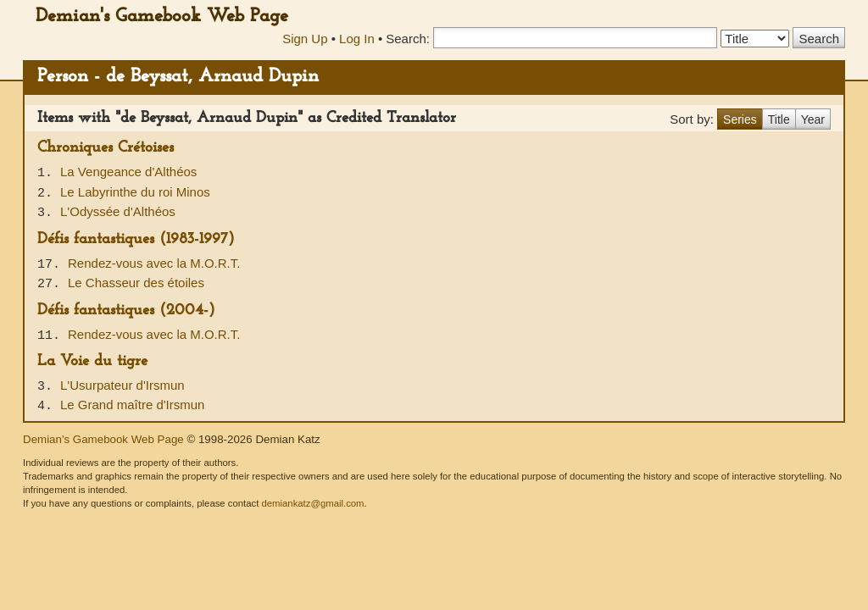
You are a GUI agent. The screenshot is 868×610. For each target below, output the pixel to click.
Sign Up (305, 39)
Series (740, 119)
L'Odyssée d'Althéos (118, 211)
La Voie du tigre (92, 361)
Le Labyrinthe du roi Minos (135, 192)
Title (779, 119)
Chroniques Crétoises (106, 148)
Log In (357, 39)
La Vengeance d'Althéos (128, 172)
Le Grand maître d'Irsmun (132, 405)
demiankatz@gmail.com (312, 503)
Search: (408, 39)
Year (813, 119)
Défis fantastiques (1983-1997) (136, 239)
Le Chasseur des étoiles (136, 283)
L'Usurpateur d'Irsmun (122, 385)
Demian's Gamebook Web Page (162, 17)
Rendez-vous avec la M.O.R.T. (154, 263)
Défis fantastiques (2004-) (126, 311)
